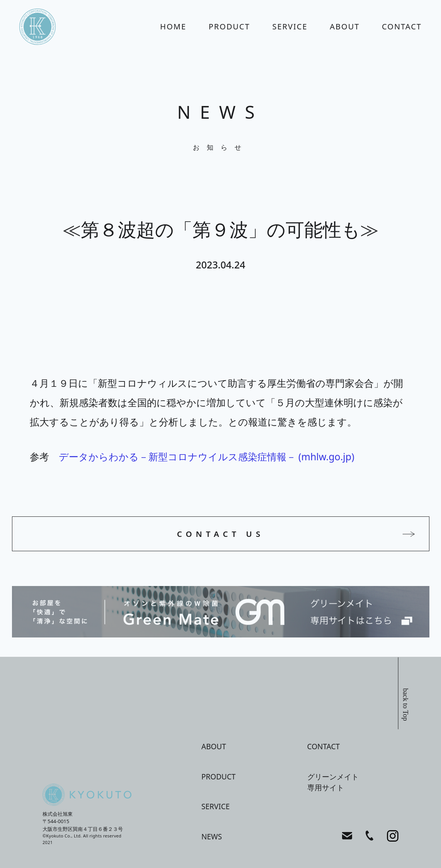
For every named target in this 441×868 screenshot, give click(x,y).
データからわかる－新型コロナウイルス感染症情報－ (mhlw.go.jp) (207, 456)
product (229, 26)
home (173, 26)
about (345, 26)
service (290, 26)
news (212, 837)
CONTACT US (221, 534)
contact (402, 26)
